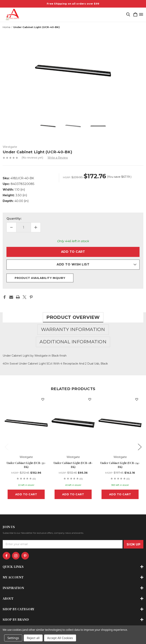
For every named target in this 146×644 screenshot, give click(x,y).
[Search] (128, 15)
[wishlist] (43, 399)
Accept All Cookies (60, 638)
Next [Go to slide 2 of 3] (140, 447)
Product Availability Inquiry (40, 278)
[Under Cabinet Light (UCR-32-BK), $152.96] (26, 423)
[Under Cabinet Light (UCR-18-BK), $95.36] (73, 423)
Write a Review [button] (58, 158)
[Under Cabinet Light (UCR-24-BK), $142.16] (120, 423)
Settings (13, 638)
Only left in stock (73, 241)
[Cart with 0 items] (135, 15)
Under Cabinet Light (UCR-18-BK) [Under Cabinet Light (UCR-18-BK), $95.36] (73, 465)
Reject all (33, 638)
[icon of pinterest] (25, 556)
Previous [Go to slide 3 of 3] (6, 447)
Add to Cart (26, 494)
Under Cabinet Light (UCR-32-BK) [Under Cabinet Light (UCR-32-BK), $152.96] (26, 465)
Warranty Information (73, 329)
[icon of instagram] (16, 556)
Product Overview (73, 317)
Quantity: (14, 219)
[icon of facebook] (6, 556)
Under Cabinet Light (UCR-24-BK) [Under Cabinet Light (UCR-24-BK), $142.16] (120, 465)
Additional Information (73, 342)
